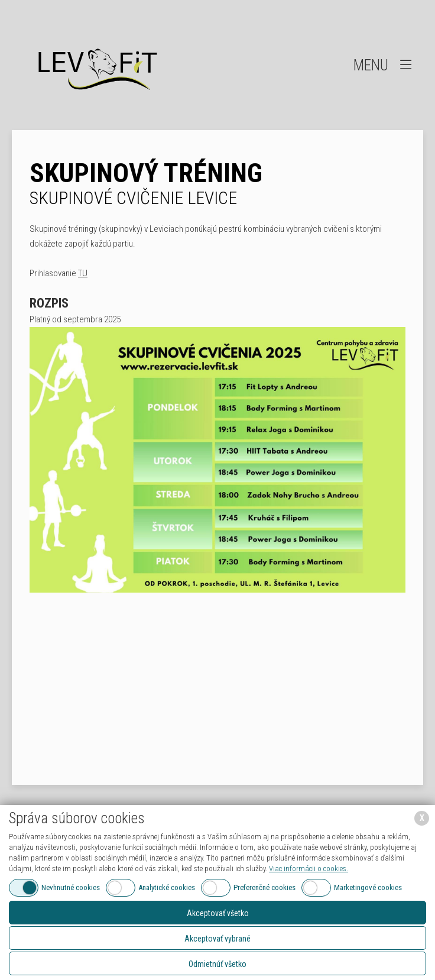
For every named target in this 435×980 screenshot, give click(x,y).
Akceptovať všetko (218, 913)
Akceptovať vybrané (218, 939)
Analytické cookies (167, 887)
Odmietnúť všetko (218, 964)
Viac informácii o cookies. (309, 869)
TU (83, 273)
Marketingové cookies (368, 887)
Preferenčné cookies (264, 887)
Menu (384, 65)
